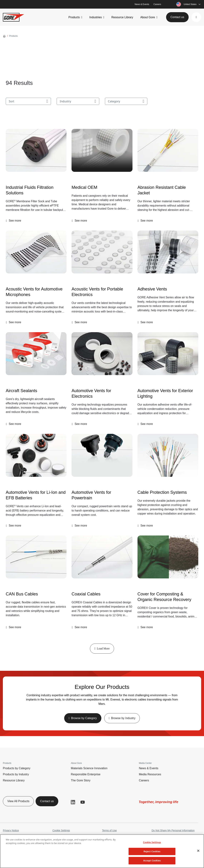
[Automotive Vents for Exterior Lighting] (168, 354)
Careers (157, 4)
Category (126, 101)
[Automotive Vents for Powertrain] (102, 455)
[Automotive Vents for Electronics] (102, 354)
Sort (28, 101)
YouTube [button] (83, 802)
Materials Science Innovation (89, 768)
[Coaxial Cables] (102, 557)
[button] (196, 17)
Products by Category (17, 768)
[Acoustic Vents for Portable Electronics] (102, 252)
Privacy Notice (11, 830)
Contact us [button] (177, 17)
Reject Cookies (152, 851)
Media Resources (150, 774)
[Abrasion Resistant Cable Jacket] (168, 150)
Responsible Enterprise (86, 774)
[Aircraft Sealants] (36, 354)
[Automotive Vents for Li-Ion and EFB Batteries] (36, 455)
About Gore (148, 17)
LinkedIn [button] (73, 802)
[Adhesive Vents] (168, 252)
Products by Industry (16, 774)
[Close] (198, 851)
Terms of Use (109, 830)
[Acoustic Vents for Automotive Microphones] (36, 252)
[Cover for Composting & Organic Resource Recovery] (168, 557)
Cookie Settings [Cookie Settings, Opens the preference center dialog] (152, 842)
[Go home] (4, 36)
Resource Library (122, 17)
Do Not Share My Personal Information (173, 830)
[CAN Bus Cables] (36, 557)
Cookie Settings (61, 830)
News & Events (142, 4)
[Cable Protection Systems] (168, 455)
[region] (102, 851)
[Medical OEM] (102, 150)
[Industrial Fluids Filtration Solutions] (36, 150)
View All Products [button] (18, 801)
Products (74, 17)
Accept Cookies (152, 860)
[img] (36, 150)
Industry (78, 101)
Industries (96, 17)
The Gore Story (81, 780)
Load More (102, 648)
